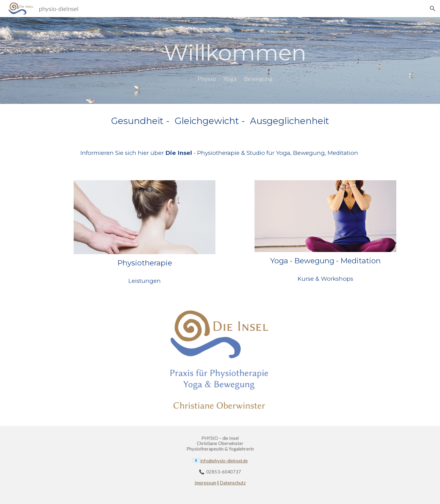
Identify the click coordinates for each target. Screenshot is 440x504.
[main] (235, 53)
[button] (433, 9)
